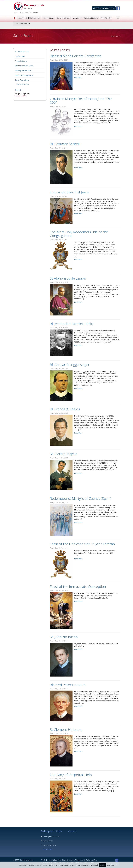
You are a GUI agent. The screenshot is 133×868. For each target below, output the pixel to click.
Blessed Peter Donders (68, 685)
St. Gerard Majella (63, 454)
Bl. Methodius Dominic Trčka (72, 324)
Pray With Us (106, 18)
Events (19, 90)
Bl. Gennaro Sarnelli (65, 144)
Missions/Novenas (22, 23)
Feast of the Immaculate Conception (78, 586)
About (20, 18)
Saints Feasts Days (22, 80)
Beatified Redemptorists (24, 75)
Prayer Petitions (21, 61)
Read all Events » (21, 96)
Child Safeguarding (33, 18)
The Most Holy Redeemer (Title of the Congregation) (79, 234)
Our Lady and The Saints (24, 66)
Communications (63, 18)
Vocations (77, 18)
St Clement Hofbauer (66, 729)
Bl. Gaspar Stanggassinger (70, 365)
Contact (72, 831)
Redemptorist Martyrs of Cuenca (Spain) (81, 498)
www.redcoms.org (50, 845)
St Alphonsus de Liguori (68, 278)
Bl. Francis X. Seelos (65, 409)
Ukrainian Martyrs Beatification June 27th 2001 (81, 100)
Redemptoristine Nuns (23, 70)
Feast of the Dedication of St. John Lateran (82, 544)
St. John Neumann (64, 637)
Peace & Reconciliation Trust (104, 8)
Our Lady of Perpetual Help (71, 775)
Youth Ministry (48, 18)
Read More (110, 865)
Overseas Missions (91, 18)
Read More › (79, 77)
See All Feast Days (23, 84)
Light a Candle (20, 56)
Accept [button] (103, 865)
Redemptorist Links (51, 831)
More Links (48, 849)
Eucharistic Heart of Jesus (69, 192)
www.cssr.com (48, 841)
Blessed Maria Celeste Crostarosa (76, 56)
